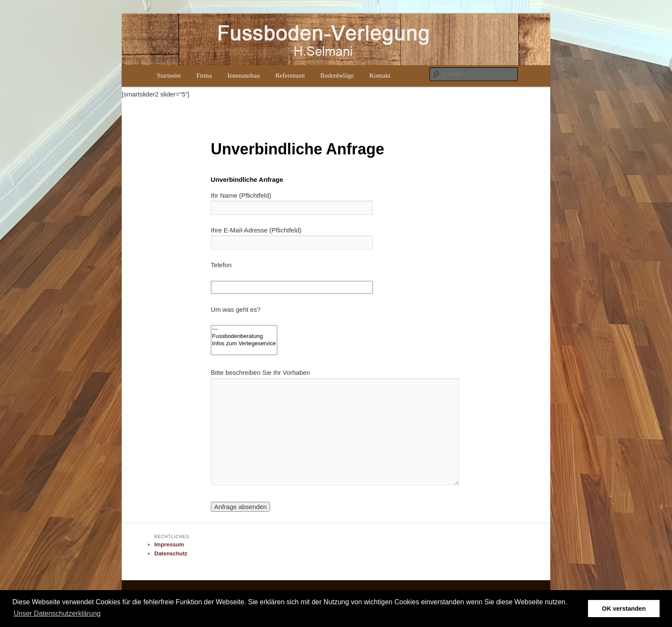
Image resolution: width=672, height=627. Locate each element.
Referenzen (290, 75)
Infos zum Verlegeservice (244, 344)
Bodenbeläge (337, 75)
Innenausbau (243, 75)
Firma (204, 75)
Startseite (169, 75)
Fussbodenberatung (244, 336)
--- (244, 329)
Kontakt (380, 75)
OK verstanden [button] (624, 609)
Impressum (169, 544)
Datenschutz (171, 553)
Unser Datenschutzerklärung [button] (57, 613)
